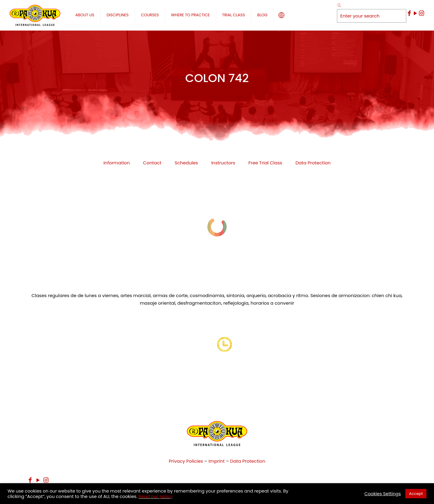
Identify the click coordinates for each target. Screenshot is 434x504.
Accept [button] (416, 494)
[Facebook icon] (409, 13)
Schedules (186, 163)
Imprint (217, 461)
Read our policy (156, 496)
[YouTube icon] (415, 13)
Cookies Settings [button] (383, 494)
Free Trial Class (265, 163)
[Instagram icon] (421, 13)
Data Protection (313, 163)
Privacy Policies (186, 461)
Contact (152, 163)
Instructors (223, 163)
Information (116, 163)
